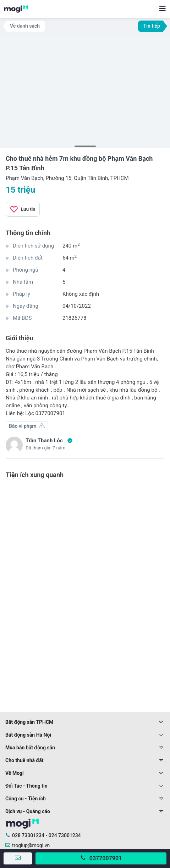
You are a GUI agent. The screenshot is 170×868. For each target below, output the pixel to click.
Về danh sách (25, 26)
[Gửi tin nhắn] (18, 858)
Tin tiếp (152, 26)
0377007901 (106, 858)
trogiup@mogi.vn (31, 845)
